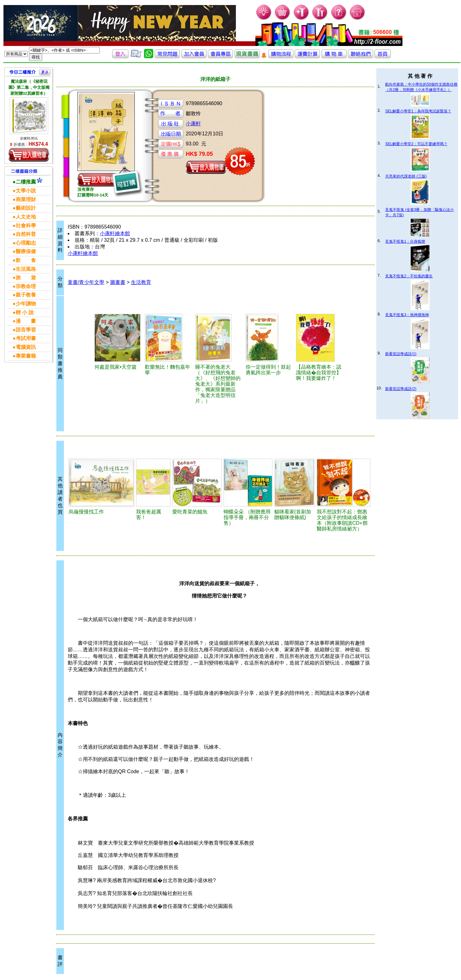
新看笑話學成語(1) (401, 354)
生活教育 (141, 282)
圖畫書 (118, 282)
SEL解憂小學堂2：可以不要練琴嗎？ (416, 144)
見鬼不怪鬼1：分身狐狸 (405, 241)
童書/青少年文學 (86, 282)
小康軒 (193, 124)
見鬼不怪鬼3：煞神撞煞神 (407, 315)
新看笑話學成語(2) (401, 389)
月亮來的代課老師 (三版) (406, 176)
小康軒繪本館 (115, 233)
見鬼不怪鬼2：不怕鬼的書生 (409, 276)
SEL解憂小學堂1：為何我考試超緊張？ (418, 111)
